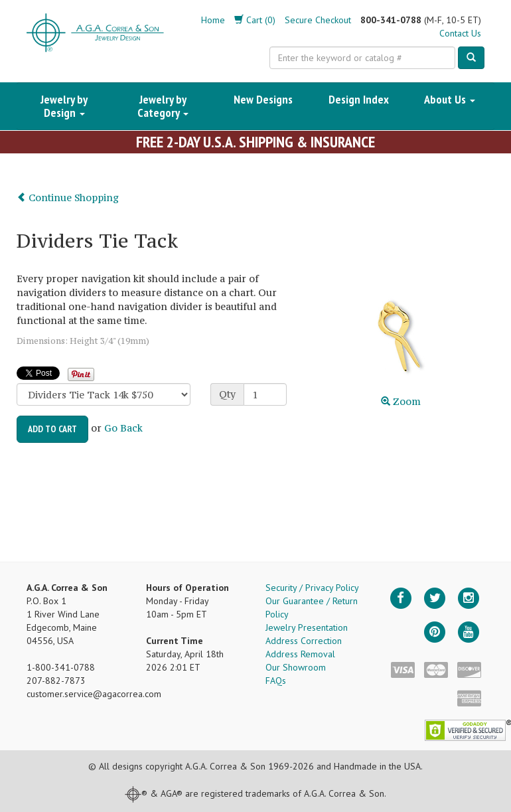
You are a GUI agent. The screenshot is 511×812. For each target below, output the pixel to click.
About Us (450, 99)
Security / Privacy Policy (312, 588)
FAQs (276, 681)
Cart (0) (255, 20)
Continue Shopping (68, 198)
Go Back (123, 428)
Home (213, 20)
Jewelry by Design (64, 106)
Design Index (359, 99)
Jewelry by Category (163, 106)
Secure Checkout (318, 20)
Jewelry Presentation (307, 627)
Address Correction (304, 641)
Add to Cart (52, 429)
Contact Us (460, 33)
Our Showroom (296, 667)
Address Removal (300, 654)
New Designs (263, 99)
